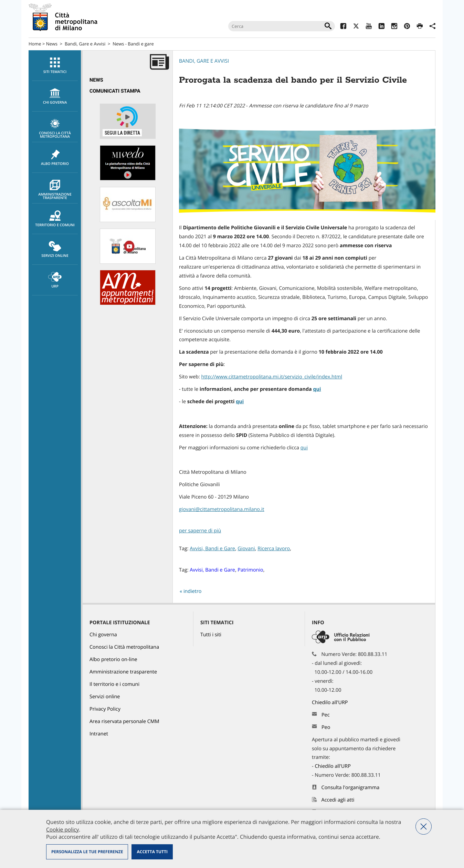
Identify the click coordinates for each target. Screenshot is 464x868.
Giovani (246, 549)
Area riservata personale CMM (124, 721)
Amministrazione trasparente (55, 190)
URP (55, 280)
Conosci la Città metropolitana (55, 129)
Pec (326, 715)
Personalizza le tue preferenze (87, 852)
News (52, 44)
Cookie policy (62, 829)
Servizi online (55, 250)
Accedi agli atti (338, 800)
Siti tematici (55, 66)
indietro (193, 591)
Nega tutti (424, 827)
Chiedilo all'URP (330, 703)
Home (35, 44)
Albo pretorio (55, 158)
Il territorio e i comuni (114, 684)
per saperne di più (200, 531)
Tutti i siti (211, 635)
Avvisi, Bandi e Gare (212, 549)
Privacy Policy (105, 709)
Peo (326, 727)
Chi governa (103, 635)
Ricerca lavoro (274, 549)
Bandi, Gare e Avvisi (85, 44)
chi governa (55, 96)
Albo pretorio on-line (113, 660)
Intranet (99, 734)
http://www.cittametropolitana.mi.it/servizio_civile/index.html (272, 377)
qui (240, 402)
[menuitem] (55, 66)
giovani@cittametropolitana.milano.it (222, 509)
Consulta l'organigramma (351, 788)
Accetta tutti (152, 852)
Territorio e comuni (55, 219)
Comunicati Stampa (115, 91)
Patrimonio (250, 570)
